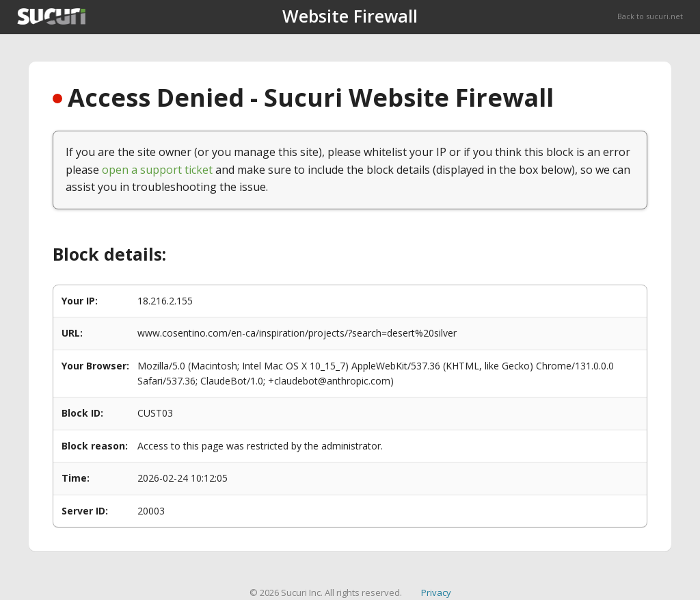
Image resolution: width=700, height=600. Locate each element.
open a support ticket (157, 170)
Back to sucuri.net (650, 16)
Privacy (436, 592)
